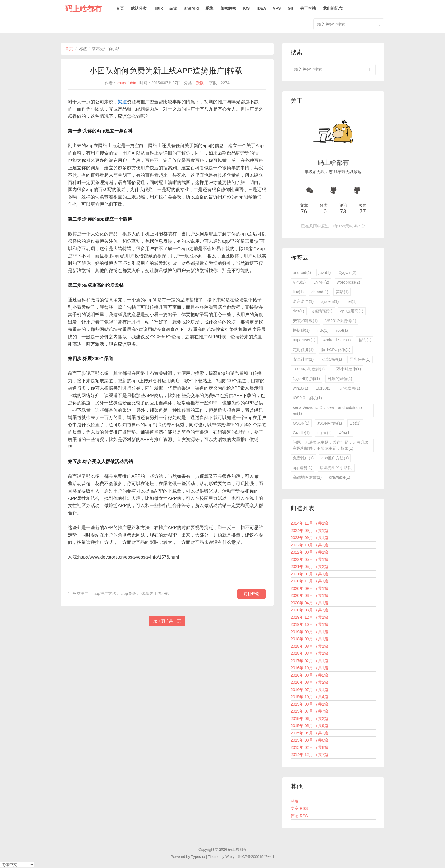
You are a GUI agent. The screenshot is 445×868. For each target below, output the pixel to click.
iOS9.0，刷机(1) (307, 398)
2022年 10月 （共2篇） (311, 545)
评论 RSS (299, 816)
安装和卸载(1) (305, 321)
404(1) (345, 433)
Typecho (198, 857)
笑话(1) (342, 292)
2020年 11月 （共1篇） (311, 581)
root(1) (342, 330)
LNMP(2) (321, 282)
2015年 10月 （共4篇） (311, 697)
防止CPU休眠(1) (336, 350)
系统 (209, 8)
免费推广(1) (303, 458)
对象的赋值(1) (340, 379)
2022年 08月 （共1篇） (311, 552)
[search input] (333, 70)
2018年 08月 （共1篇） (311, 646)
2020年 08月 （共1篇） (311, 595)
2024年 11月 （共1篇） (311, 523)
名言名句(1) (303, 301)
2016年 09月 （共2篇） (311, 675)
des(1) (299, 311)
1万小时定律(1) (306, 379)
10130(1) (324, 388)
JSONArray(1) (329, 423)
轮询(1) (365, 340)
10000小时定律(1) (309, 369)
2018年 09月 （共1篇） (311, 639)
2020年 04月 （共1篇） (311, 603)
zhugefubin (126, 83)
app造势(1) (303, 468)
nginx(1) (325, 433)
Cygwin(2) (347, 273)
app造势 (129, 594)
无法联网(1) (350, 388)
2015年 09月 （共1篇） (311, 704)
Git (290, 8)
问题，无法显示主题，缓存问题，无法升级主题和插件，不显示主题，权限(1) (331, 445)
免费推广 (80, 594)
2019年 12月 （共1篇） (311, 617)
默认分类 (139, 8)
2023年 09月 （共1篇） (311, 538)
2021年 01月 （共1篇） (311, 574)
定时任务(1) (303, 350)
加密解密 (228, 8)
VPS (277, 8)
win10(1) (301, 388)
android (191, 8)
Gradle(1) (301, 433)
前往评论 (251, 594)
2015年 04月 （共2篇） (311, 733)
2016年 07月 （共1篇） (311, 690)
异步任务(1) (360, 359)
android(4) (302, 273)
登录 (295, 801)
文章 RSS (299, 808)
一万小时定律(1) (347, 369)
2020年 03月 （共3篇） (311, 610)
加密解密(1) (322, 311)
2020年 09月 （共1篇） (311, 588)
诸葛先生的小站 (155, 594)
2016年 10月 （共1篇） (311, 668)
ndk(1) (323, 330)
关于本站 (308, 8)
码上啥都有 (83, 9)
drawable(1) (340, 477)
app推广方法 (105, 594)
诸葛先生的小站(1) (336, 468)
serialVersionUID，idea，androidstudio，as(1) (329, 410)
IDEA (261, 8)
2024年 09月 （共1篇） (311, 531)
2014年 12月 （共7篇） (311, 755)
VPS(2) (299, 282)
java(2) (325, 273)
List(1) (355, 423)
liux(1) (298, 292)
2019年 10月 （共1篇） (311, 624)
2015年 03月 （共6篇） (311, 740)
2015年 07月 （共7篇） (311, 711)
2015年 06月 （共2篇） (311, 719)
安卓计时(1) (303, 359)
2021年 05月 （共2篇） (311, 567)
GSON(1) (301, 423)
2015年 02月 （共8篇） (311, 747)
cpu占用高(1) (352, 311)
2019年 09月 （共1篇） (311, 632)
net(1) (351, 301)
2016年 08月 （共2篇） (311, 682)
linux (158, 8)
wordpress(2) (349, 282)
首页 (120, 8)
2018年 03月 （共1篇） (311, 653)
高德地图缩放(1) (307, 477)
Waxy (230, 857)
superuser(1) (304, 340)
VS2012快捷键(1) (341, 321)
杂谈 (173, 8)
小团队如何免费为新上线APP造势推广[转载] (167, 71)
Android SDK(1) (337, 340)
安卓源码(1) (332, 359)
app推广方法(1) (335, 458)
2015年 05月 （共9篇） (311, 726)
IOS (246, 8)
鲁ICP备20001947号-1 (256, 857)
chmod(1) (320, 292)
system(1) (330, 301)
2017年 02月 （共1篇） (311, 661)
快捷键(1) (301, 330)
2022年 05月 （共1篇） (311, 559)
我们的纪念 (333, 8)
